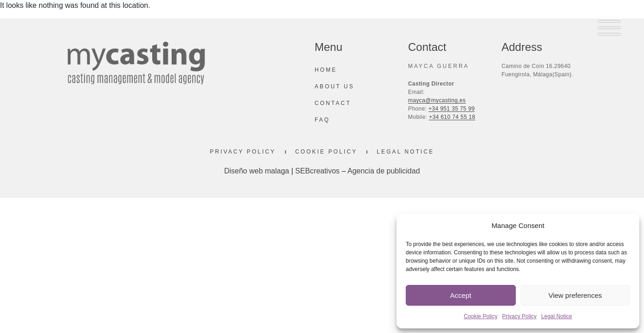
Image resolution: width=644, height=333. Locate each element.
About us (334, 86)
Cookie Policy (480, 316)
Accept (461, 295)
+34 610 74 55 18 (452, 117)
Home (326, 70)
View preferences (575, 295)
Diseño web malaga (257, 171)
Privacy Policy (519, 316)
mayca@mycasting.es (437, 100)
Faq (322, 120)
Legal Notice (557, 316)
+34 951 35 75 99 (452, 109)
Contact (333, 103)
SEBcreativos (317, 171)
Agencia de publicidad (384, 171)
